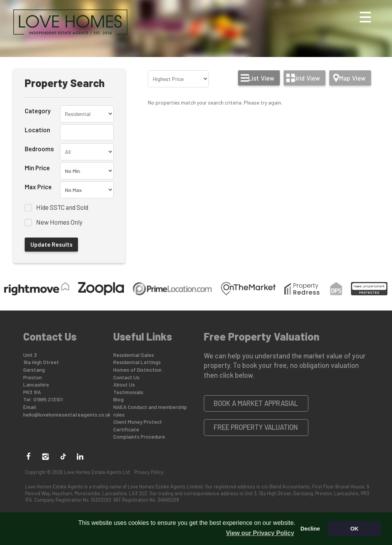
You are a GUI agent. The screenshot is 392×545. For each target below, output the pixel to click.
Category (38, 111)
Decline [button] (310, 529)
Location (37, 130)
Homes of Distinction (137, 370)
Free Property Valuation (256, 427)
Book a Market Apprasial (256, 403)
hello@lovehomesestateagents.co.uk (67, 414)
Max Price (38, 187)
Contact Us (126, 377)
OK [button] (354, 529)
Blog (118, 399)
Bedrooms (39, 149)
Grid (307, 78)
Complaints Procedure (139, 436)
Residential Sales (134, 355)
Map (352, 78)
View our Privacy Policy (260, 533)
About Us (124, 384)
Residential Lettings (137, 362)
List (261, 78)
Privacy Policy (149, 472)
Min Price (37, 168)
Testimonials (128, 392)
